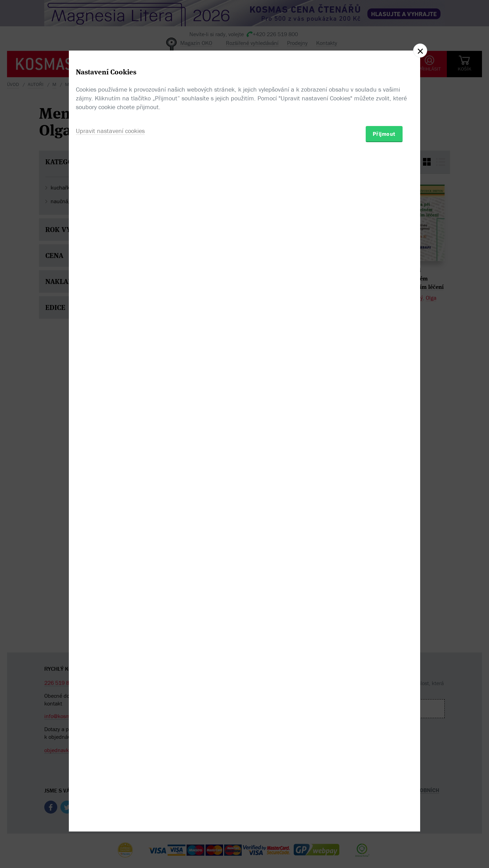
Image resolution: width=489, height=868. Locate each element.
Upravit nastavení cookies (110, 472)
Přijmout (384, 475)
